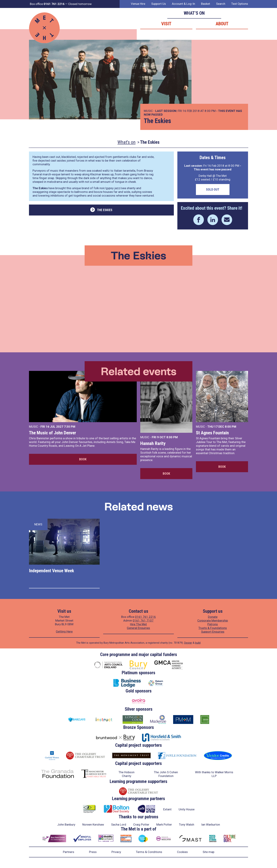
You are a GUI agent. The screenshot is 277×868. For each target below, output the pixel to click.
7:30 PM (70, 427)
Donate (213, 617)
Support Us (159, 4)
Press (93, 852)
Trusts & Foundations (213, 628)
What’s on (194, 13)
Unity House (187, 809)
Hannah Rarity (153, 443)
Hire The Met (138, 624)
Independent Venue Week (51, 571)
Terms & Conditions (149, 852)
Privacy (116, 852)
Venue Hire (138, 4)
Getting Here (64, 631)
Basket (206, 4)
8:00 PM (172, 437)
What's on (126, 142)
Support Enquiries (213, 632)
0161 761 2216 (145, 617)
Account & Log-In (183, 4)
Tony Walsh (187, 825)
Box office (47, 4)
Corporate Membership (213, 621)
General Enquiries (138, 628)
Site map (208, 852)
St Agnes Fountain (212, 433)
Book (83, 459)
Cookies (182, 852)
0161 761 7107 (143, 621)
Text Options (240, 4)
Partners (69, 852)
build (198, 643)
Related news (139, 507)
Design (188, 643)
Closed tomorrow (80, 4)
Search (221, 4)
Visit (166, 24)
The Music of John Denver (52, 433)
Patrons (213, 624)
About (222, 24)
